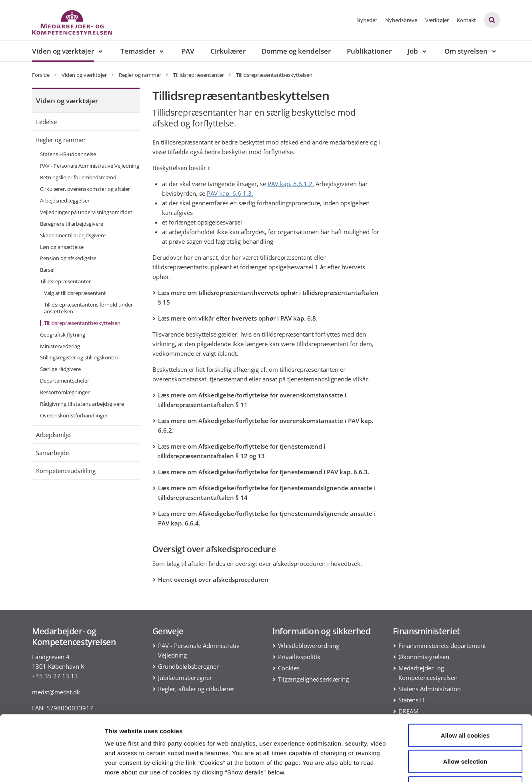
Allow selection (465, 703)
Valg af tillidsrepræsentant (75, 293)
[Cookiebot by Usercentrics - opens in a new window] (52, 766)
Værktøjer (437, 20)
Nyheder (367, 20)
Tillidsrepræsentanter (65, 281)
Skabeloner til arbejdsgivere (73, 235)
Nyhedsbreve (401, 20)
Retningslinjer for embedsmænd (78, 177)
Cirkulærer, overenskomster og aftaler (85, 189)
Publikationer (369, 51)
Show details (420, 766)
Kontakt (466, 20)
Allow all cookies (465, 677)
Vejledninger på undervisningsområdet (86, 212)
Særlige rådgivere (60, 369)
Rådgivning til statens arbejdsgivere (82, 404)
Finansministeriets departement (442, 646)
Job (413, 51)
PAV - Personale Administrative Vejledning (90, 166)
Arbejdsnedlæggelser (65, 201)
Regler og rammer (61, 140)
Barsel (47, 270)
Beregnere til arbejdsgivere (72, 224)
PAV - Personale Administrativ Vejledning (199, 650)
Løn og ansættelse (62, 247)
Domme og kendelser (296, 51)
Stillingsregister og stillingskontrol (80, 357)
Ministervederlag (60, 346)
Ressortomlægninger (65, 392)
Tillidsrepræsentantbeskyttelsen (82, 323)
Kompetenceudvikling (66, 471)
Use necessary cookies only (465, 729)
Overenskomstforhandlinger (74, 415)
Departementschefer (65, 381)
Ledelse (46, 122)
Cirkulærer (228, 51)
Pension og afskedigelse (68, 258)
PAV (188, 51)
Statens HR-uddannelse (68, 154)
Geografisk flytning (63, 335)
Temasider (138, 51)
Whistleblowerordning (309, 646)
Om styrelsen (466, 51)
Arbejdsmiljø (53, 435)
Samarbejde (52, 453)
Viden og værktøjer (63, 51)
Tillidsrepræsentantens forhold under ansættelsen (88, 308)
